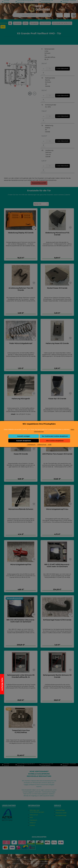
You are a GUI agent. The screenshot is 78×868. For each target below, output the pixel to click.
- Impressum (31, 444)
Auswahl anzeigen (24, 436)
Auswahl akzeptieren (24, 441)
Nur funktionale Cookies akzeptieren (55, 436)
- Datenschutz (42, 444)
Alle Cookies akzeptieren (55, 441)
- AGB (49, 444)
